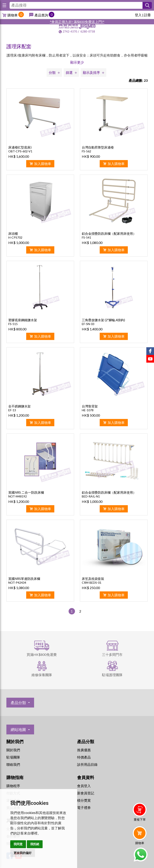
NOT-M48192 (18, 496)
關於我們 (13, 750)
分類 (52, 72)
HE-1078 (88, 410)
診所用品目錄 (87, 764)
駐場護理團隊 (112, 675)
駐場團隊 (13, 757)
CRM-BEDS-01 (92, 583)
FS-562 (86, 151)
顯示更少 (77, 62)
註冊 (147, 15)
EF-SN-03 (88, 324)
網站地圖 (18, 729)
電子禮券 (84, 807)
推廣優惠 (84, 750)
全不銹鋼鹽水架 (19, 406)
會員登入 (84, 786)
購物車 (13, 15)
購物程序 (13, 786)
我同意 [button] (18, 844)
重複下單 (140, 819)
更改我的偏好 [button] (23, 853)
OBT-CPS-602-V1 (20, 151)
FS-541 (86, 237)
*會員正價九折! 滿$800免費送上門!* (77, 22)
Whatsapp (140, 855)
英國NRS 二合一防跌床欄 (26, 492)
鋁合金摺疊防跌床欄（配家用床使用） (109, 233)
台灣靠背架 (90, 406)
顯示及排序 (91, 72)
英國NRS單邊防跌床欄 (24, 579)
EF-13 (12, 410)
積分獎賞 (84, 800)
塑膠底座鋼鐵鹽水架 (23, 320)
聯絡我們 (13, 764)
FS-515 (13, 324)
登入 (138, 15)
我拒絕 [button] (35, 844)
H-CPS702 (15, 237)
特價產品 (84, 757)
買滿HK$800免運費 (42, 654)
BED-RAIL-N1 (91, 496)
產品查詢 (41, 15)
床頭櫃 (13, 233)
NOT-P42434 (17, 583)
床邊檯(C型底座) (20, 147)
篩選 (69, 72)
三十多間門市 (112, 654)
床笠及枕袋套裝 (93, 579)
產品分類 (18, 703)
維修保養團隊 (42, 675)
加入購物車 (43, 164)
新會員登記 (86, 793)
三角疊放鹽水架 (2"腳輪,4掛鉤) (103, 320)
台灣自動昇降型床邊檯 (98, 147)
